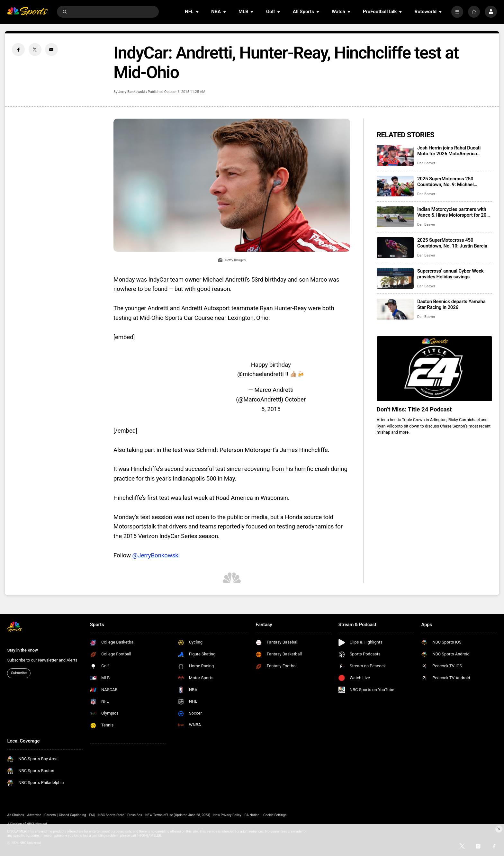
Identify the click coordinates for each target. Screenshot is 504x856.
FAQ (92, 815)
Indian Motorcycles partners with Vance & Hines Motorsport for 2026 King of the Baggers (455, 212)
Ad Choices (15, 815)
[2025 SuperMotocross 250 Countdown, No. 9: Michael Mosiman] (395, 186)
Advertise (34, 815)
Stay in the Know (22, 650)
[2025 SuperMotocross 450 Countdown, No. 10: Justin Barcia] (395, 248)
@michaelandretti (261, 374)
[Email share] (51, 50)
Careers (50, 815)
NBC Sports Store (111, 815)
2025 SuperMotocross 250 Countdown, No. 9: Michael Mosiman (446, 182)
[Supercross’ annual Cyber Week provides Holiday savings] (395, 279)
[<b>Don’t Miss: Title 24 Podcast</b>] (434, 369)
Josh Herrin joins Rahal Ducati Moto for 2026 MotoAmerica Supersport (449, 151)
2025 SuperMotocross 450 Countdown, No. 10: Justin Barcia (452, 243)
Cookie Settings (275, 815)
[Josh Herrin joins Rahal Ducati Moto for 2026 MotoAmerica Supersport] (395, 155)
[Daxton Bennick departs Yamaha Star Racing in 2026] (395, 309)
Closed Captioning (72, 815)
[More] (457, 12)
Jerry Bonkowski (131, 92)
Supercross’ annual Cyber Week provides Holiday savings (450, 274)
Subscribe (19, 673)
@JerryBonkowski (156, 555)
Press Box (135, 815)
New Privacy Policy (227, 815)
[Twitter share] (35, 50)
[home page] (27, 12)
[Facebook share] (18, 50)
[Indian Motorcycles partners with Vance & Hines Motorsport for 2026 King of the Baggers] (395, 217)
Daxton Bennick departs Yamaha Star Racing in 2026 (451, 304)
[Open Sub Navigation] (198, 12)
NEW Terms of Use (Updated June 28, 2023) (178, 815)
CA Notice (252, 815)
